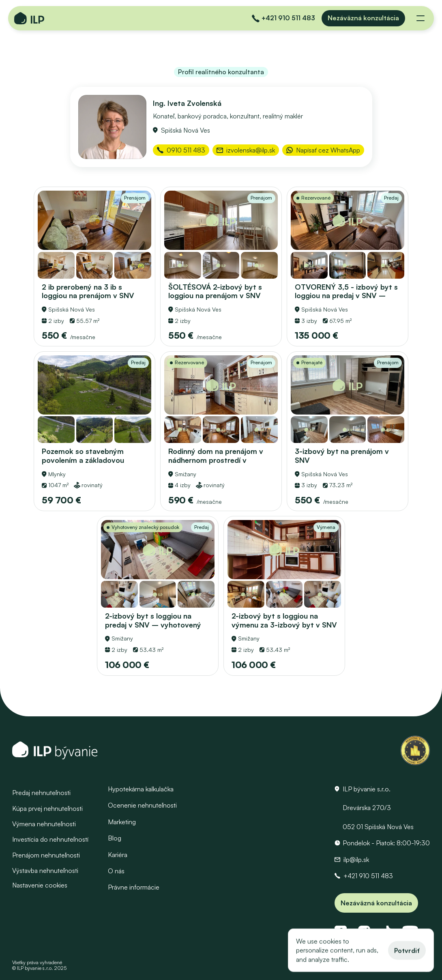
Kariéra (118, 854)
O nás (116, 871)
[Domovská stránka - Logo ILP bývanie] (29, 18)
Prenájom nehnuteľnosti (46, 855)
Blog (115, 838)
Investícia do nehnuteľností (50, 839)
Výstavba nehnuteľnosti (45, 870)
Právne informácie (134, 887)
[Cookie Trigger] (40, 885)
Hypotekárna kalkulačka (141, 789)
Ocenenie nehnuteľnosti (142, 805)
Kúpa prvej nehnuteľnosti (47, 808)
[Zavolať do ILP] (283, 18)
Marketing (122, 821)
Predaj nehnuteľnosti (41, 793)
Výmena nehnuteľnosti (44, 824)
